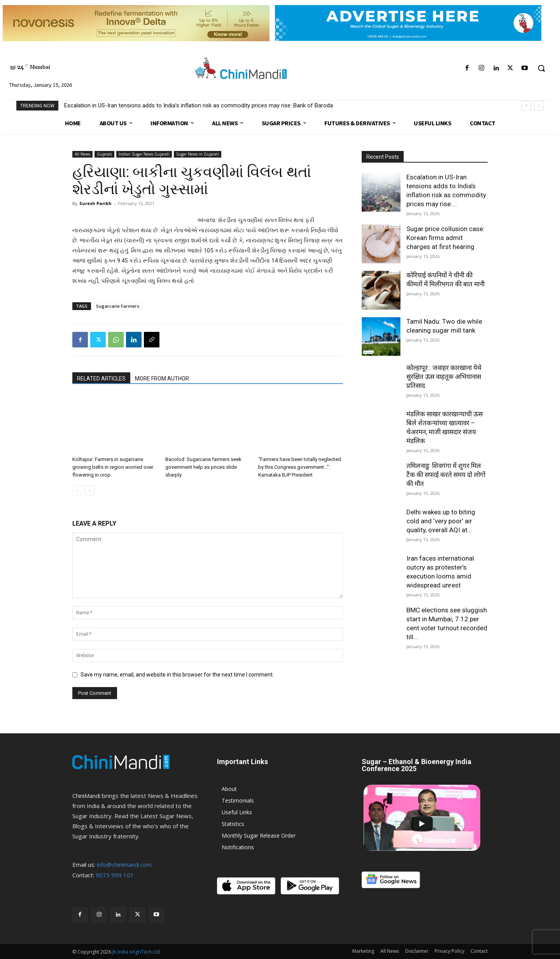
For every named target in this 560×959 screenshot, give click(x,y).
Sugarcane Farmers (118, 306)
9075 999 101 (115, 875)
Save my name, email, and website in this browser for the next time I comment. (177, 675)
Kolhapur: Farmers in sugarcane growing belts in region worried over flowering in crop (113, 467)
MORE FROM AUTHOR (162, 379)
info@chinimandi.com (124, 864)
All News (82, 154)
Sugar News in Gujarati (198, 154)
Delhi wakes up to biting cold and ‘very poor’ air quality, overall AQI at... (441, 521)
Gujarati (104, 154)
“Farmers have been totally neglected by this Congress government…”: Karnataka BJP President (300, 467)
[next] (539, 106)
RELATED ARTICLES (101, 379)
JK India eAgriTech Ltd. (137, 952)
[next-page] (90, 490)
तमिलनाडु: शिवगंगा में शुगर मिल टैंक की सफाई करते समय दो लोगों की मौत (446, 475)
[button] (541, 68)
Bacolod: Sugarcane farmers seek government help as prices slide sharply (203, 467)
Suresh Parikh (95, 203)
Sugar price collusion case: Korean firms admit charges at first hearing (445, 238)
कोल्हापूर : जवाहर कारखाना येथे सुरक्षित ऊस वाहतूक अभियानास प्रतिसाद (444, 377)
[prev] (526, 106)
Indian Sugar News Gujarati (144, 154)
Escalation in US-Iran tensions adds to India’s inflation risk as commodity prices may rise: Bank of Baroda (199, 105)
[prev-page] (77, 490)
